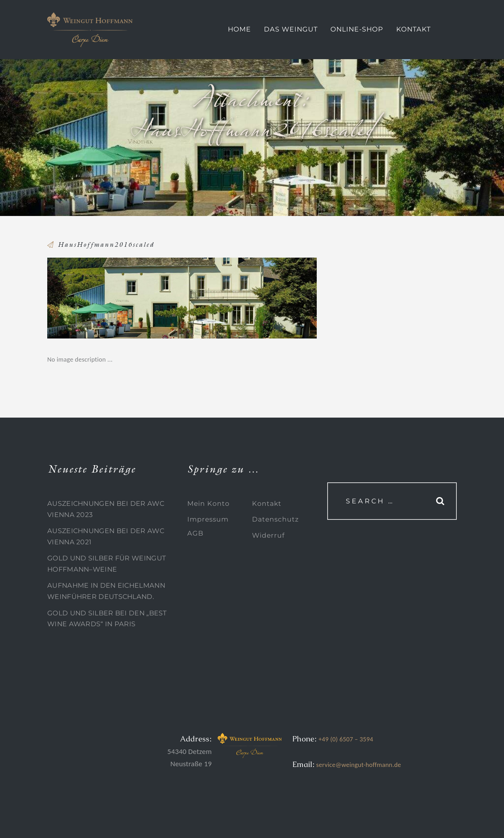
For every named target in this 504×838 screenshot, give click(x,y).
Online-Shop (357, 29)
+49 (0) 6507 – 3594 (346, 739)
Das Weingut (291, 29)
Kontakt (414, 29)
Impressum (208, 519)
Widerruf (268, 535)
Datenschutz (275, 519)
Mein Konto (208, 504)
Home (239, 29)
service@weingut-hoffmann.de (358, 765)
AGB (195, 533)
